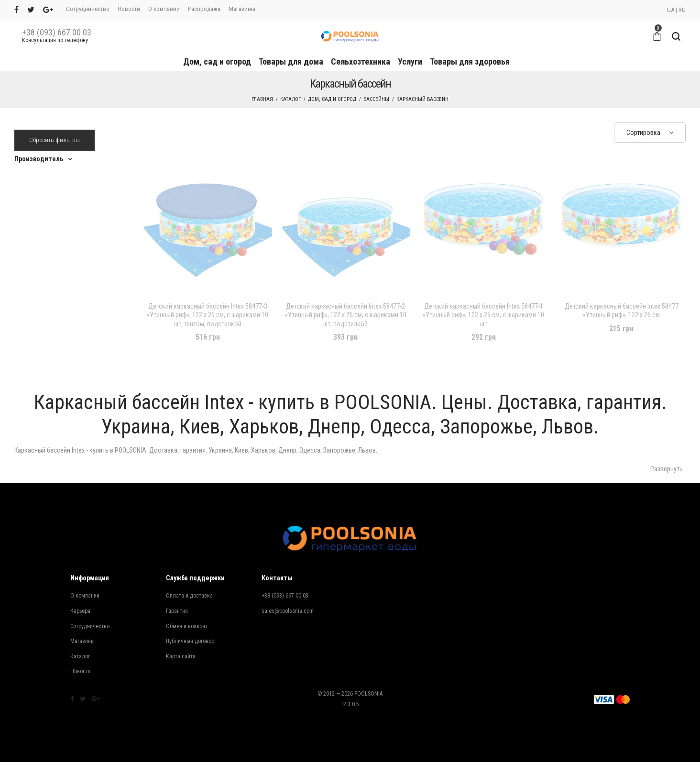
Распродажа (204, 9)
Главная (262, 99)
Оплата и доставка (189, 596)
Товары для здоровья (470, 61)
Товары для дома (291, 61)
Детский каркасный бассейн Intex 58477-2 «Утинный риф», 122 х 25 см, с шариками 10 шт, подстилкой (346, 315)
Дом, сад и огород (217, 61)
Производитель (39, 159)
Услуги (410, 61)
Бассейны (376, 99)
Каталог (290, 99)
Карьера (80, 611)
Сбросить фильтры (55, 140)
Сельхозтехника (361, 61)
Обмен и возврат (187, 626)
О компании (164, 9)
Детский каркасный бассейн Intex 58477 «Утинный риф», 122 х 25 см (622, 310)
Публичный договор (190, 641)
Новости (129, 9)
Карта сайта (181, 656)
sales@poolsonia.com (288, 611)
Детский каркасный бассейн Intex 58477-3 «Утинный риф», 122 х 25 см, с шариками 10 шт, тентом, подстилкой (208, 315)
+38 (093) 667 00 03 (57, 33)
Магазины (242, 9)
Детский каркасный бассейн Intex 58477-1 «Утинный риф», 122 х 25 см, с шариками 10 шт (483, 315)
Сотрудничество (88, 9)
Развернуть (667, 469)
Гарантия (177, 611)
